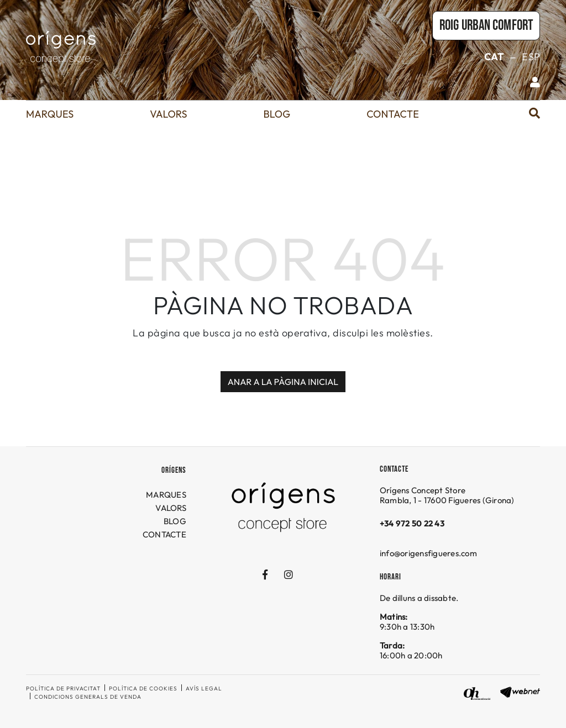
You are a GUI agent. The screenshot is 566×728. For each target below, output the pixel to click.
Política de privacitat (63, 689)
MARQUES (166, 495)
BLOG (175, 521)
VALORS (171, 508)
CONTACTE (164, 534)
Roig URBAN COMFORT (486, 26)
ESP (531, 57)
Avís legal (204, 689)
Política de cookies (143, 689)
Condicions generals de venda (88, 697)
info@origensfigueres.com (428, 553)
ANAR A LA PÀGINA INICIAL (283, 382)
